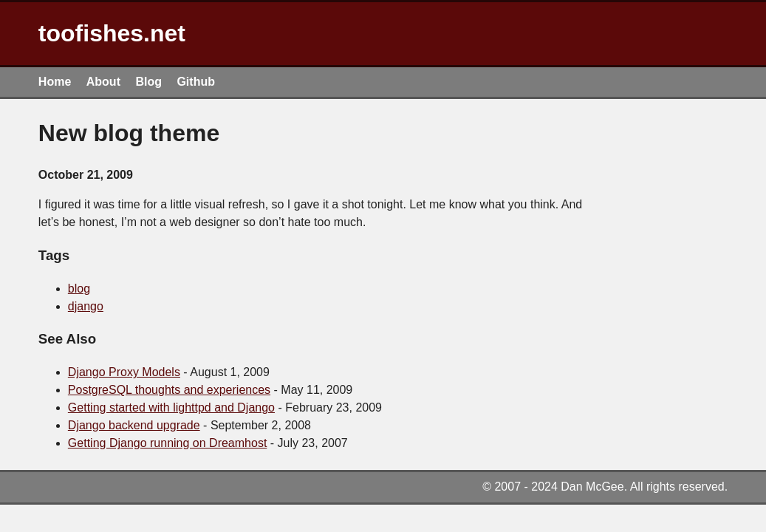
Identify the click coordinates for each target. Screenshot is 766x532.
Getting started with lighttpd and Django (171, 407)
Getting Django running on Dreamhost (168, 443)
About (103, 82)
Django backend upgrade (134, 425)
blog (79, 289)
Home (55, 82)
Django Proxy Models (124, 372)
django (86, 306)
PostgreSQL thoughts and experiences (169, 390)
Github (196, 82)
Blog (148, 82)
